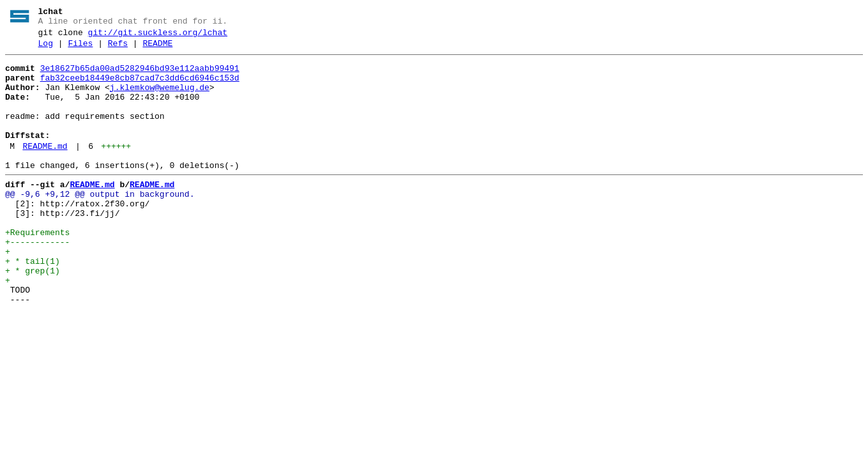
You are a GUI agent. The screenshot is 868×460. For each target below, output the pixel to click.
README (157, 49)
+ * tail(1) (33, 303)
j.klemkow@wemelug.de (160, 99)
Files (80, 49)
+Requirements (37, 269)
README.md (45, 169)
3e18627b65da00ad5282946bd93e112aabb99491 (140, 76)
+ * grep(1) (33, 315)
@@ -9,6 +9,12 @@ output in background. (100, 223)
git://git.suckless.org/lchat (158, 36)
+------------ (37, 280)
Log (46, 49)
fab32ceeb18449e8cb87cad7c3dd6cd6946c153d (140, 88)
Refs (118, 49)
